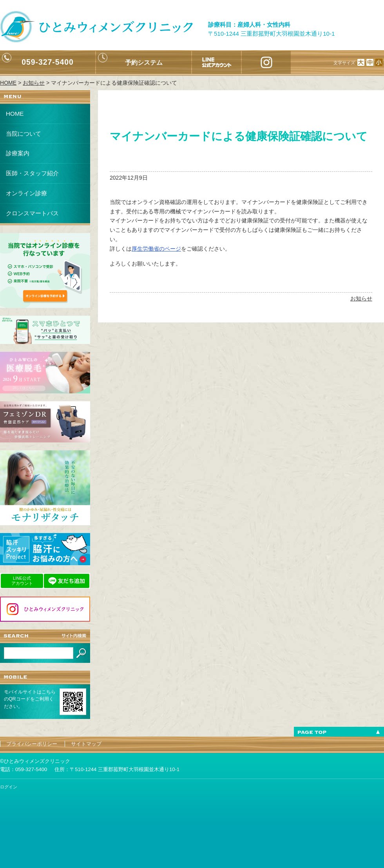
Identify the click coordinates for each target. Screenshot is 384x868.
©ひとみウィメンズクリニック (35, 761)
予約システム (144, 62)
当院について (24, 134)
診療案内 (18, 153)
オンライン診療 (26, 193)
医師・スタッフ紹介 (32, 173)
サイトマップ (86, 744)
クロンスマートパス (32, 213)
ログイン (9, 787)
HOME (15, 114)
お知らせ (361, 298)
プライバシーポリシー (32, 744)
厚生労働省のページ (156, 249)
